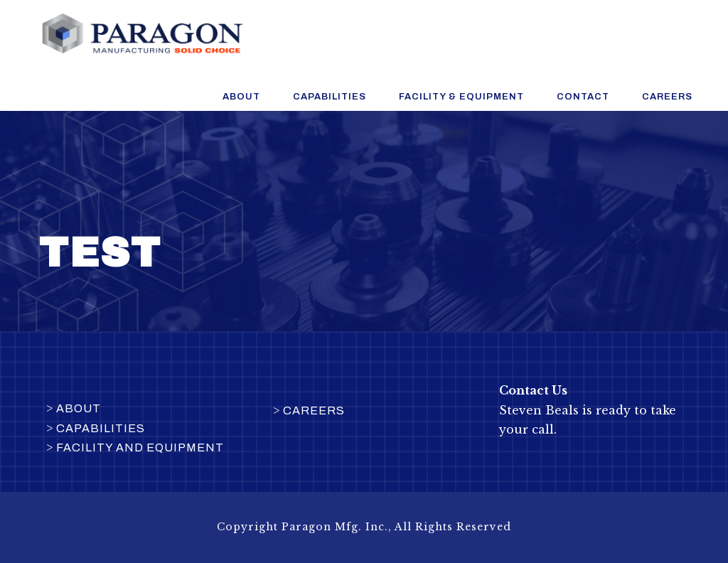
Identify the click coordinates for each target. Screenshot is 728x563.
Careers (667, 97)
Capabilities (330, 97)
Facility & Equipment (461, 97)
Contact (583, 97)
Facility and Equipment (140, 447)
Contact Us (535, 390)
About (241, 97)
